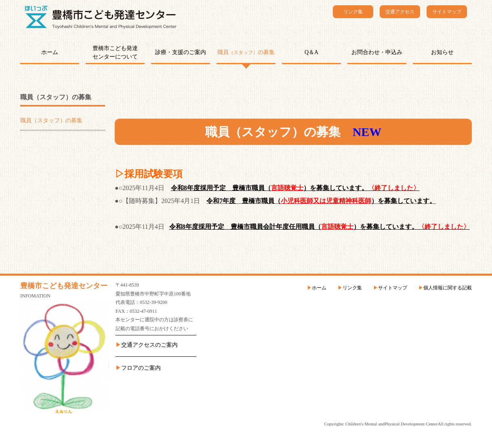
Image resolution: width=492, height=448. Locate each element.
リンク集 (353, 12)
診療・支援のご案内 (181, 52)
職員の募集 (246, 52)
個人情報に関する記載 (448, 288)
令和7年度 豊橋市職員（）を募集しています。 (321, 201)
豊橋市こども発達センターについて (115, 52)
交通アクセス (400, 12)
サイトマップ (447, 12)
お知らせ (442, 52)
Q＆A (311, 52)
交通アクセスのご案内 (149, 345)
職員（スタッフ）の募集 (51, 120)
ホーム (50, 52)
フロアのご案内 (141, 368)
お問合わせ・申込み (377, 52)
